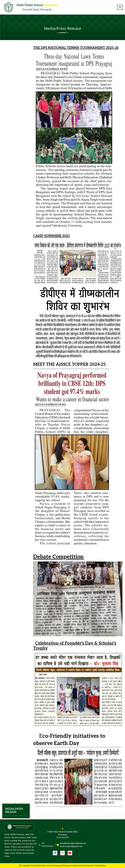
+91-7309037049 (47, 845)
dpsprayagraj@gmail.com (71, 846)
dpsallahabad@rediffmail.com (73, 843)
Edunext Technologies (96, 865)
